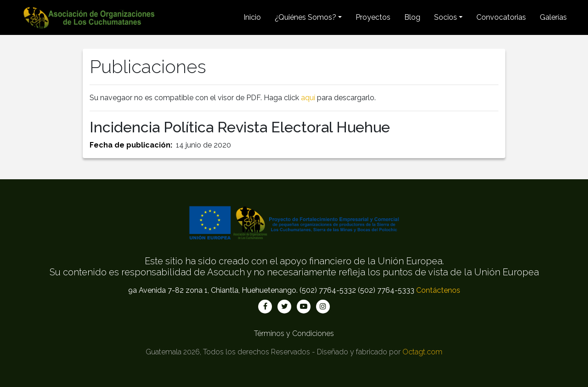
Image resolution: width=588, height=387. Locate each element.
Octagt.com (422, 352)
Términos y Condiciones (294, 333)
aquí (308, 98)
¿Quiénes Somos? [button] (305, 17)
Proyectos (373, 17)
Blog (412, 17)
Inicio (252, 17)
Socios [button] (446, 17)
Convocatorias (501, 17)
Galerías (553, 17)
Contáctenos (438, 290)
